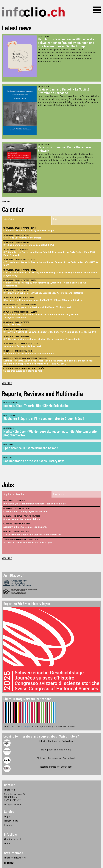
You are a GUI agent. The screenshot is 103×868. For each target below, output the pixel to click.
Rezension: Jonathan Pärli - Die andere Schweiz (64, 149)
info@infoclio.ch (12, 804)
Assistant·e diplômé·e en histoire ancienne (26, 527)
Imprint (8, 843)
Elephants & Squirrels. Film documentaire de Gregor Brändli (44, 419)
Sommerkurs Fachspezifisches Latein (23, 346)
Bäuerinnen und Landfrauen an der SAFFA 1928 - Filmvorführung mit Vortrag (43, 300)
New (55, 219)
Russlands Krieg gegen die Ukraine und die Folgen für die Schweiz (38, 307)
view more (7, 383)
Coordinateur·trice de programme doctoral (25, 511)
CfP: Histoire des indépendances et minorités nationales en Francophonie (42, 339)
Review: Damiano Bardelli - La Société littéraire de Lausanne (64, 91)
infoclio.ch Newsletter (15, 858)
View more (7, 201)
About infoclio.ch (13, 839)
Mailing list (26, 726)
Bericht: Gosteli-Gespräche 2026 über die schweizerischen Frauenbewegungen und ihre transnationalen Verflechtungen (66, 43)
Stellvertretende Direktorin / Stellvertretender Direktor (32, 534)
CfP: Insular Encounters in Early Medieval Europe (29, 230)
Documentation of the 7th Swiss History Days (34, 461)
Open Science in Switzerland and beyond (31, 448)
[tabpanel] (51, 302)
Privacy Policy (11, 821)
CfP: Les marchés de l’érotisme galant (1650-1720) (29, 245)
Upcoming (9, 219)
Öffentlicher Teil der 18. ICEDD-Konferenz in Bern (29, 353)
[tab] (27, 220)
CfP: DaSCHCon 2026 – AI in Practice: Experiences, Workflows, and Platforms (43, 293)
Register (8, 825)
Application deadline (14, 494)
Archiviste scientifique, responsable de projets (28, 542)
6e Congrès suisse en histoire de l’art (23, 371)
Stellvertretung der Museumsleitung (22, 519)
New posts (58, 494)
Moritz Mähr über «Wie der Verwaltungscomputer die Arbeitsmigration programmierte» (51, 433)
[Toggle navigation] (97, 10)
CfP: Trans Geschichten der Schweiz (22, 238)
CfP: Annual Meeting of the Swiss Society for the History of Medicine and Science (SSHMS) (50, 332)
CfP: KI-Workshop (13, 325)
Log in (7, 816)
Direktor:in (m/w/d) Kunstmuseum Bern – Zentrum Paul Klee (35, 504)
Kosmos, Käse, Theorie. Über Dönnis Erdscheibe (36, 406)
